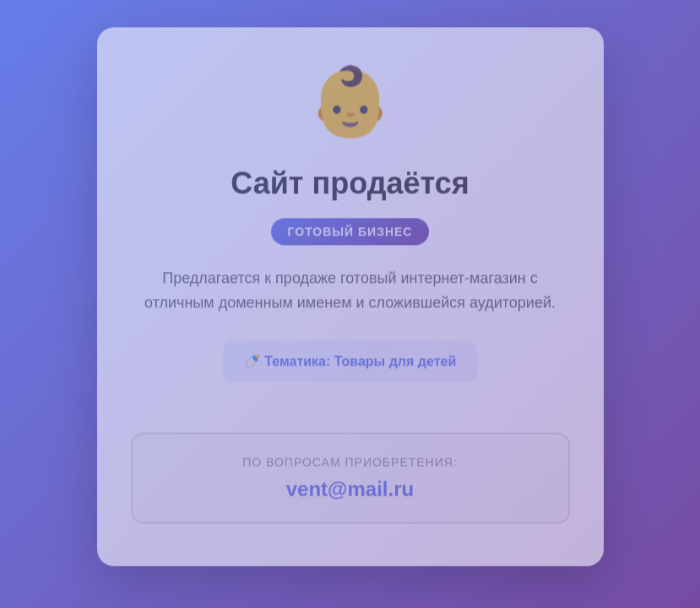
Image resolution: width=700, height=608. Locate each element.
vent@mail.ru (350, 484)
